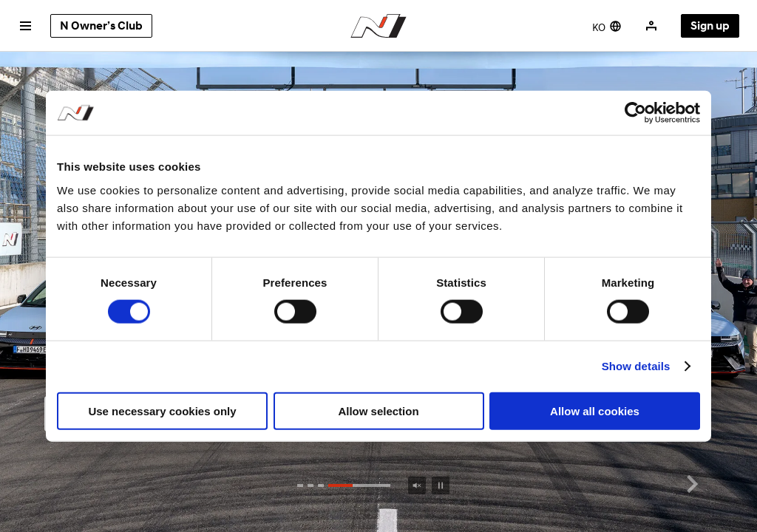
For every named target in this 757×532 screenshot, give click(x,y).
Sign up (710, 26)
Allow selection (378, 410)
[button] (692, 485)
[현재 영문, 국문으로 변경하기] (607, 26)
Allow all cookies (595, 410)
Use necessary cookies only (162, 410)
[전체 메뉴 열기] (25, 26)
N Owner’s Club (101, 26)
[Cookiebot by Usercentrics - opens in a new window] (635, 113)
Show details (636, 366)
